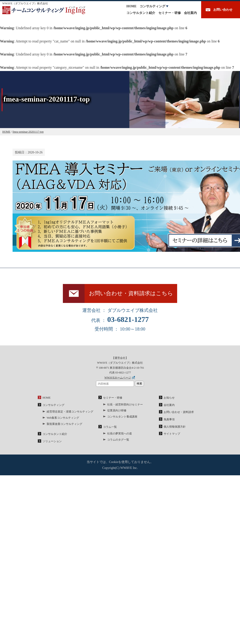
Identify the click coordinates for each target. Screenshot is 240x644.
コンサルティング (152, 6)
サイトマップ (172, 434)
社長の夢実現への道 (120, 434)
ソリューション (52, 441)
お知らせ (169, 398)
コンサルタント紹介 (141, 13)
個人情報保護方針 (175, 427)
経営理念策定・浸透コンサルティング (70, 412)
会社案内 (190, 13)
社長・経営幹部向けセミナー (125, 405)
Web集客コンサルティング (63, 418)
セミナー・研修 (170, 13)
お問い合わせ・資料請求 (179, 412)
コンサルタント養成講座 (122, 417)
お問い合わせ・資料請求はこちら (131, 293)
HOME (131, 6)
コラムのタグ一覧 (118, 440)
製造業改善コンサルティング (64, 424)
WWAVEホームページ (118, 378)
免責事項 (169, 419)
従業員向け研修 (117, 410)
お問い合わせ (223, 10)
